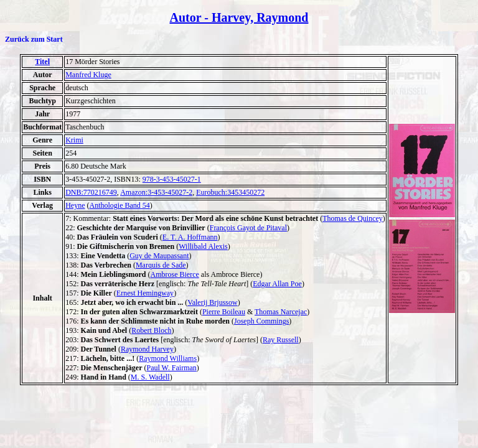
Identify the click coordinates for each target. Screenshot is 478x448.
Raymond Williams (168, 358)
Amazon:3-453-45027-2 (156, 192)
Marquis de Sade (161, 265)
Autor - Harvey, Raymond (239, 17)
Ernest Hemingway (145, 293)
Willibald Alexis (203, 246)
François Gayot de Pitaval (248, 228)
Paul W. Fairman (171, 368)
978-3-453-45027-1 (172, 179)
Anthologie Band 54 (119, 205)
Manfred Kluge (88, 75)
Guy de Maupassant (159, 256)
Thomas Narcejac (281, 312)
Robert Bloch (151, 330)
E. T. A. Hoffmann (190, 237)
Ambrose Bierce (175, 274)
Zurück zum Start (34, 39)
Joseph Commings (261, 321)
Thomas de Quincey (353, 218)
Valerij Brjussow (212, 302)
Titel (42, 62)
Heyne (75, 205)
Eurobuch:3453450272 (230, 192)
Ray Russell (281, 340)
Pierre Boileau (224, 312)
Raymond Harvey (147, 349)
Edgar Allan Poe (277, 284)
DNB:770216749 (91, 192)
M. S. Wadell (150, 377)
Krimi (74, 140)
